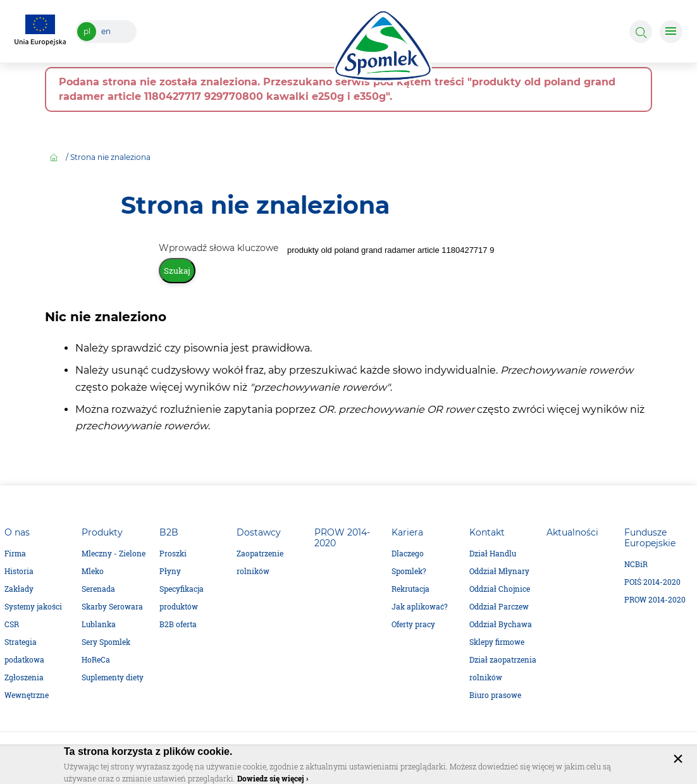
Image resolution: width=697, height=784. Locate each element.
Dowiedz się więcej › (273, 778)
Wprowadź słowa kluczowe (220, 248)
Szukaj (177, 271)
